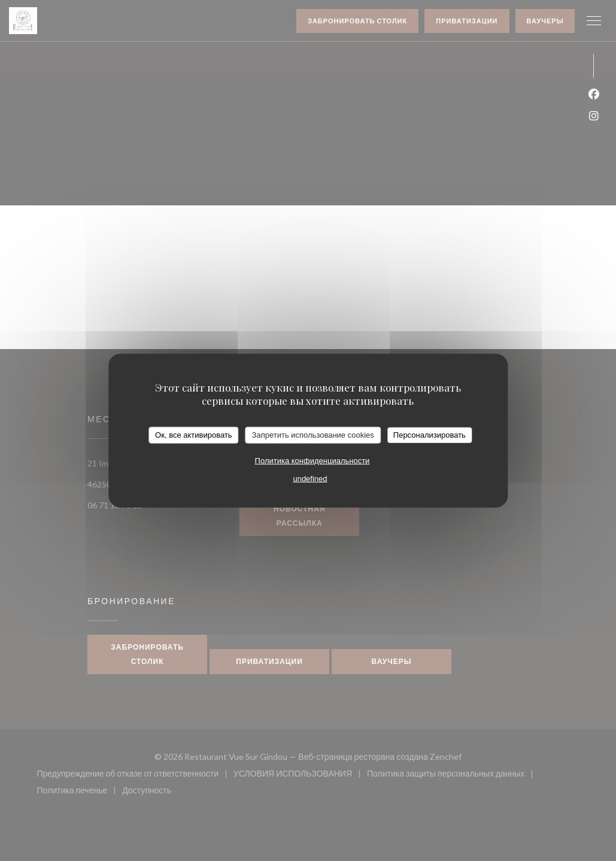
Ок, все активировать (193, 435)
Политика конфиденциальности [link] (312, 460)
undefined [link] (310, 478)
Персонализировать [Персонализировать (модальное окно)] (430, 435)
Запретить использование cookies (313, 435)
